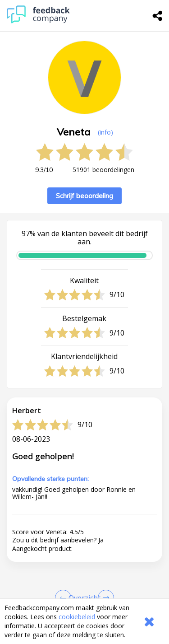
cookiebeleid (77, 617)
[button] (84, 587)
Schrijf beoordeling (84, 196)
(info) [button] (105, 132)
